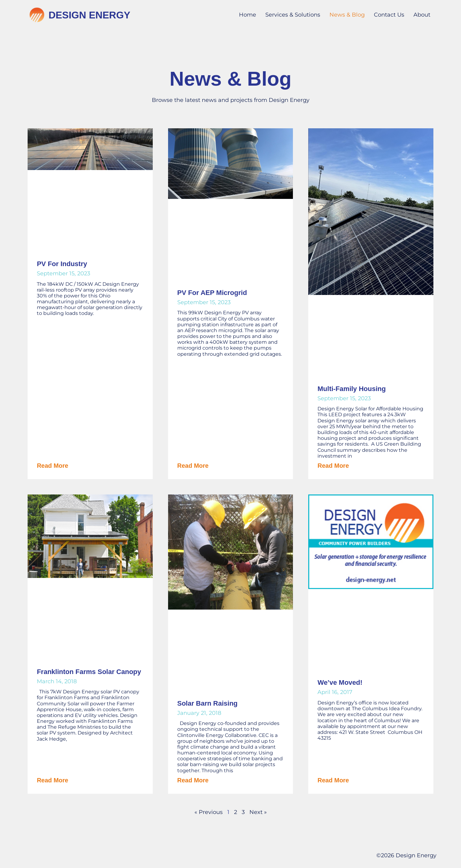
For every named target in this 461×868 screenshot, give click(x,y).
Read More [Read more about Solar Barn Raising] (193, 780)
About (422, 15)
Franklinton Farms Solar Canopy (89, 672)
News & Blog (347, 15)
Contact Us (389, 15)
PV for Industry (62, 264)
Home (248, 15)
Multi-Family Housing (352, 389)
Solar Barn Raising (207, 703)
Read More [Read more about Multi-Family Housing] (333, 466)
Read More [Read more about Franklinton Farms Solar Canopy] (52, 780)
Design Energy (89, 15)
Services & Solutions (293, 15)
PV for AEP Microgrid (212, 293)
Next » (258, 812)
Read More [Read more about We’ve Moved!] (333, 780)
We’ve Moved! (340, 682)
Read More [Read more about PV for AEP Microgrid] (193, 466)
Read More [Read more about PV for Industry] (52, 466)
